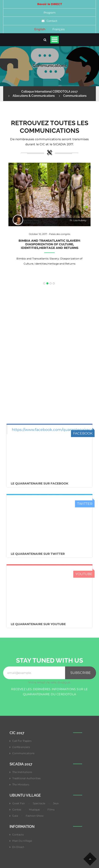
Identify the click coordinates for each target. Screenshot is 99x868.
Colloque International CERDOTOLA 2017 (49, 92)
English (40, 29)
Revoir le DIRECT (50, 4)
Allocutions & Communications (34, 96)
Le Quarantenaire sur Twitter (38, 697)
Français (59, 29)
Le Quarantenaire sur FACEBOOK (39, 627)
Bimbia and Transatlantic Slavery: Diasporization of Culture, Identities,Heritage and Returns (49, 244)
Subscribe (81, 816)
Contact (52, 21)
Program (50, 12)
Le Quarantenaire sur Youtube (38, 767)
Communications (75, 96)
